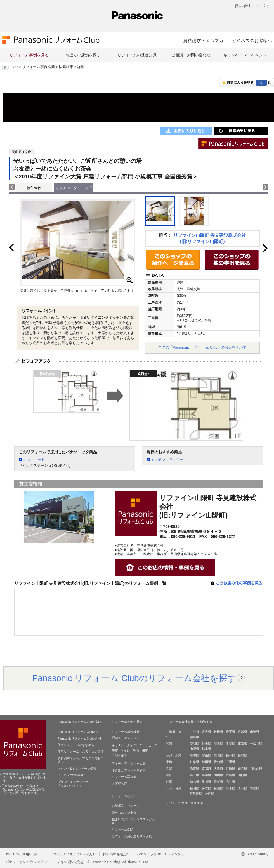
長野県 (243, 755)
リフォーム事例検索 (38, 67)
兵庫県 (231, 769)
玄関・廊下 (120, 756)
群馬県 (206, 743)
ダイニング (135, 745)
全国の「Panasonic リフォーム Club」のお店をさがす (202, 347)
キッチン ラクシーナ (169, 460)
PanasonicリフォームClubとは (78, 732)
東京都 (243, 743)
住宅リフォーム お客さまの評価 (81, 752)
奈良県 (243, 769)
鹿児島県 (196, 793)
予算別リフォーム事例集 (129, 770)
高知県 (231, 782)
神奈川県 (256, 743)
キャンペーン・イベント (245, 55)
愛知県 (219, 762)
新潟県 (194, 755)
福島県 (194, 737)
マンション (132, 738)
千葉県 (231, 743)
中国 (169, 775)
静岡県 (206, 762)
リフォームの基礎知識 (137, 55)
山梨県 (194, 749)
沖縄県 (210, 793)
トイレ (125, 750)
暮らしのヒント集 (124, 812)
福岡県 (194, 788)
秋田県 (219, 732)
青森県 (206, 732)
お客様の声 (120, 783)
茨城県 (194, 743)
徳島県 (194, 782)
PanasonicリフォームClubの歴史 (80, 738)
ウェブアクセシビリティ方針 (74, 854)
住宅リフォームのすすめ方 (76, 745)
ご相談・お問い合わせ (191, 55)
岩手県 (231, 732)
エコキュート (34, 460)
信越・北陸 (174, 755)
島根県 (206, 775)
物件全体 (34, 188)
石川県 (219, 755)
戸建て (116, 738)
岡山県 (219, 775)
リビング (151, 745)
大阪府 (219, 769)
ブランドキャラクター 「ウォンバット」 (73, 784)
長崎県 (219, 788)
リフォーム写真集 (124, 777)
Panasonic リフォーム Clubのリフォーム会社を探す (134, 678)
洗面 (136, 750)
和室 (145, 750)
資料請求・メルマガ (203, 40)
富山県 (206, 755)
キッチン (118, 745)
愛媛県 (219, 782)
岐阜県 (194, 762)
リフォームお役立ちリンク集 (132, 836)
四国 (169, 782)
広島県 (231, 775)
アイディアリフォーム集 (129, 764)
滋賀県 (194, 769)
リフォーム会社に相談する (185, 803)
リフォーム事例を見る (29, 55)
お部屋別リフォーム (126, 806)
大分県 (243, 788)
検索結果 (66, 67)
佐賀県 (206, 788)
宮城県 (243, 732)
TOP (14, 67)
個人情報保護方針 (116, 854)
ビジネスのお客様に (71, 775)
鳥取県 (194, 775)
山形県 (255, 732)
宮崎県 (255, 788)
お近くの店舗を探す (83, 55)
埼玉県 (219, 743)
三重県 (231, 762)
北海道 (194, 732)
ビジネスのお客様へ (252, 40)
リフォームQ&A (123, 829)
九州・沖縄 (174, 788)
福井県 (231, 755)
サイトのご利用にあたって (26, 854)
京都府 (206, 769)
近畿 (169, 769)
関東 (169, 743)
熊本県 (231, 788)
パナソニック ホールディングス (160, 854)
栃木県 (206, 749)
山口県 (243, 775)
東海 (169, 762)
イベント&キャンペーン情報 (77, 769)
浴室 (115, 750)
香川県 (206, 782)
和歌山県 (256, 769)
